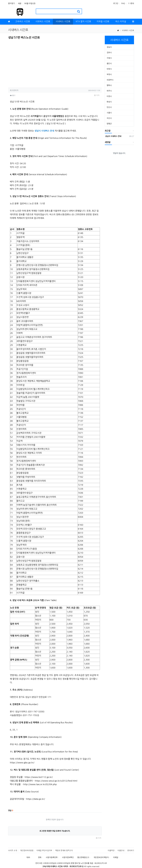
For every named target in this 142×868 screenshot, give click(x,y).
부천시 (109, 74)
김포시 (109, 53)
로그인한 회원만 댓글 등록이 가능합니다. (55, 831)
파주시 (109, 91)
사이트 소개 (13, 850)
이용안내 (121, 850)
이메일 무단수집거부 (44, 850)
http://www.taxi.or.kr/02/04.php (40, 784)
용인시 (109, 63)
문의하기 (131, 850)
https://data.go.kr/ (36, 799)
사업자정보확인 (68, 857)
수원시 (109, 58)
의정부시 (110, 80)
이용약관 (111, 850)
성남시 (109, 47)
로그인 (116, 3)
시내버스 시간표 (128, 30)
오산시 (109, 118)
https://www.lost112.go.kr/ (39, 777)
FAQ (123, 3)
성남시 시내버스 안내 (113, 136)
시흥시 (109, 113)
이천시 (109, 96)
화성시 (109, 102)
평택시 (109, 85)
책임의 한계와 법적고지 (64, 850)
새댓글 (108, 142)
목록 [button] (97, 95)
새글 (20, 3)
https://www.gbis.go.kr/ (22, 763)
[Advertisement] (28, 63)
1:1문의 (131, 3)
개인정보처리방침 (27, 850)
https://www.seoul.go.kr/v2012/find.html (56, 781)
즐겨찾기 (11, 3)
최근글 (108, 131)
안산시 (109, 107)
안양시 (109, 69)
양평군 (109, 124)
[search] (79, 11)
